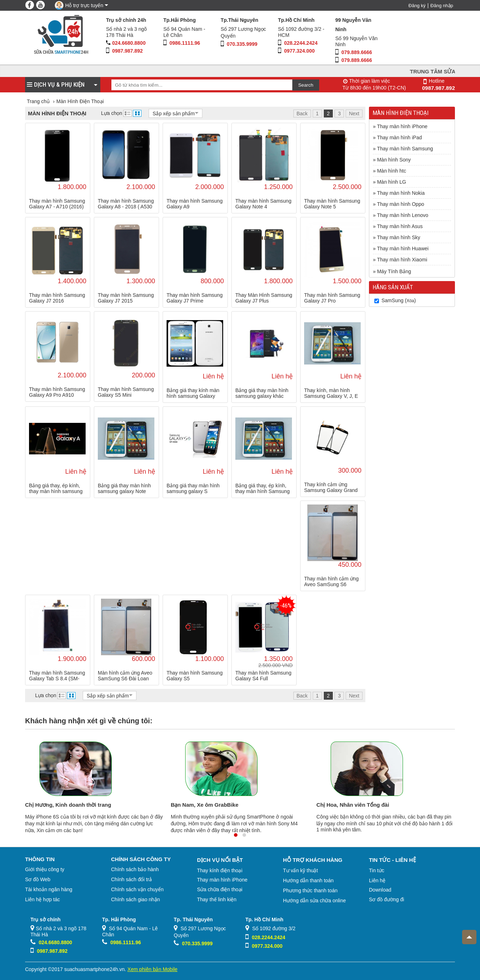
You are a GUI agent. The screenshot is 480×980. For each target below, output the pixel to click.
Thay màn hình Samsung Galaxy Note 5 (332, 204)
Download (380, 890)
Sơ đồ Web (38, 879)
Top (467, 934)
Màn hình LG (392, 182)
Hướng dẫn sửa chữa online (315, 901)
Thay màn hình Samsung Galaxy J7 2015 (126, 298)
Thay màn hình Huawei (403, 248)
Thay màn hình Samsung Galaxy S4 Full (263, 676)
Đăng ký (417, 6)
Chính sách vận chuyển (137, 889)
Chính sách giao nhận (135, 899)
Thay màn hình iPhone (402, 126)
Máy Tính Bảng (394, 271)
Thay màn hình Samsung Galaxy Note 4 (263, 204)
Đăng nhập (442, 6)
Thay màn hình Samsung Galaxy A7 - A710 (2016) (57, 204)
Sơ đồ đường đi (387, 899)
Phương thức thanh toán (310, 890)
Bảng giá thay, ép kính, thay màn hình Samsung (263, 488)
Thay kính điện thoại (220, 870)
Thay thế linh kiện (217, 899)
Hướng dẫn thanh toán (308, 880)
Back (302, 114)
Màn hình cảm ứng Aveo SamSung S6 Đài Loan (125, 676)
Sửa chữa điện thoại (220, 889)
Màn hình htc (392, 171)
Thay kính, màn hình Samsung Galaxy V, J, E (331, 393)
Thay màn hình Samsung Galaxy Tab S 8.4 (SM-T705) (57, 676)
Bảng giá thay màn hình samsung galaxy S (193, 488)
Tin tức (377, 870)
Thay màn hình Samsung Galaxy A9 (195, 204)
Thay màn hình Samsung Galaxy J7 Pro (332, 298)
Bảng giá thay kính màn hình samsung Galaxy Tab (193, 393)
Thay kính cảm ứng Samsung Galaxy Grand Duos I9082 (331, 487)
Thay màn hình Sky (399, 237)
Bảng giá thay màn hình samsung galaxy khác (262, 393)
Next (354, 114)
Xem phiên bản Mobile (153, 969)
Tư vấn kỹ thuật (300, 870)
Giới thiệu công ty (45, 869)
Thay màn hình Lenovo (402, 215)
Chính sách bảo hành (135, 869)
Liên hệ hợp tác (42, 899)
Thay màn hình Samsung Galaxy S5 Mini (126, 392)
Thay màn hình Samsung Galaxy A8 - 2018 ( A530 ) (126, 204)
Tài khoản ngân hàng (49, 889)
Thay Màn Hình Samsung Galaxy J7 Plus (264, 298)
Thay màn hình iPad (399, 137)
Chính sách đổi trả (131, 879)
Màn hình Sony (394, 160)
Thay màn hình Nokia (401, 193)
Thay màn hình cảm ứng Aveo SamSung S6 (331, 581)
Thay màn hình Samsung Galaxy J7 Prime (195, 298)
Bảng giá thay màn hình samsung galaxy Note (124, 488)
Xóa (410, 301)
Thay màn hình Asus (400, 226)
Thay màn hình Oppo (400, 204)
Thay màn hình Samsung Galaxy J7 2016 (57, 298)
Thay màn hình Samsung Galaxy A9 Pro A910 (57, 392)
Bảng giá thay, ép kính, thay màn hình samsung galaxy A (56, 488)
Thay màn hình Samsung (405, 149)
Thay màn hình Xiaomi (402, 260)
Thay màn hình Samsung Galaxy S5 (195, 676)
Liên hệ (377, 880)
